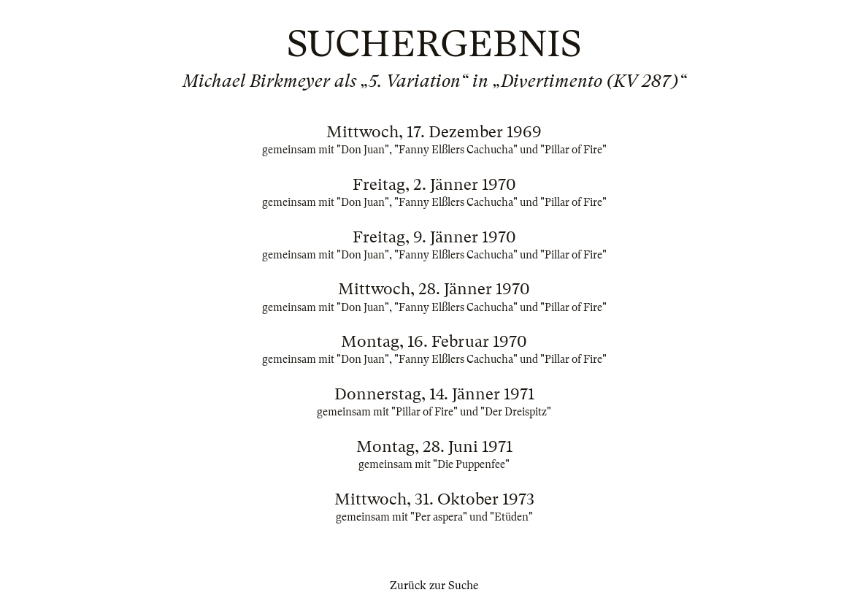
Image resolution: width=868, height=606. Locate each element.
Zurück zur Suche (434, 586)
